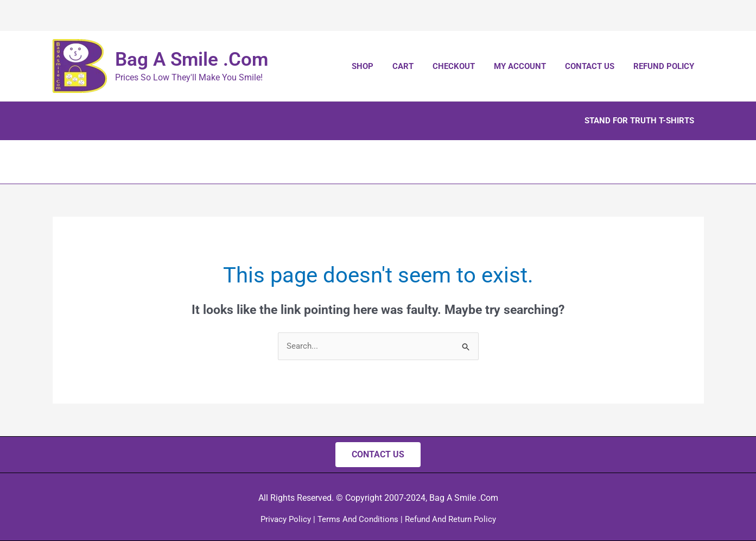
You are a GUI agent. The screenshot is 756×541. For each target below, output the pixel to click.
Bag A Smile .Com (192, 59)
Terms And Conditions (358, 519)
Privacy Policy (286, 519)
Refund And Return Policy (450, 519)
